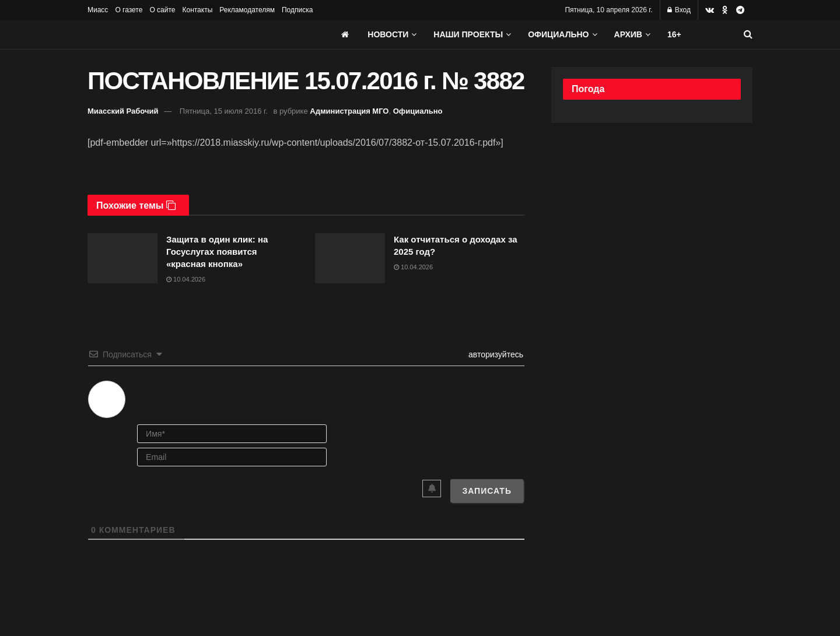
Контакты (197, 10)
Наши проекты (468, 34)
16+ (674, 34)
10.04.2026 (186, 279)
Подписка (297, 10)
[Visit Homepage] (175, 34)
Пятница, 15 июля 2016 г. (224, 111)
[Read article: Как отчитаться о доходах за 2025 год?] (350, 258)
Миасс (98, 10)
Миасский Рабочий (123, 111)
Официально (558, 34)
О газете (129, 10)
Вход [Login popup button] (679, 10)
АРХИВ (628, 34)
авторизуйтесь (495, 354)
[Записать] (487, 491)
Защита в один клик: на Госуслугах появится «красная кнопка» (217, 252)
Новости (388, 34)
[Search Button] (748, 34)
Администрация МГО (349, 111)
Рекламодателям (247, 10)
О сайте (162, 10)
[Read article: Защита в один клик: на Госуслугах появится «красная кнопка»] (123, 258)
